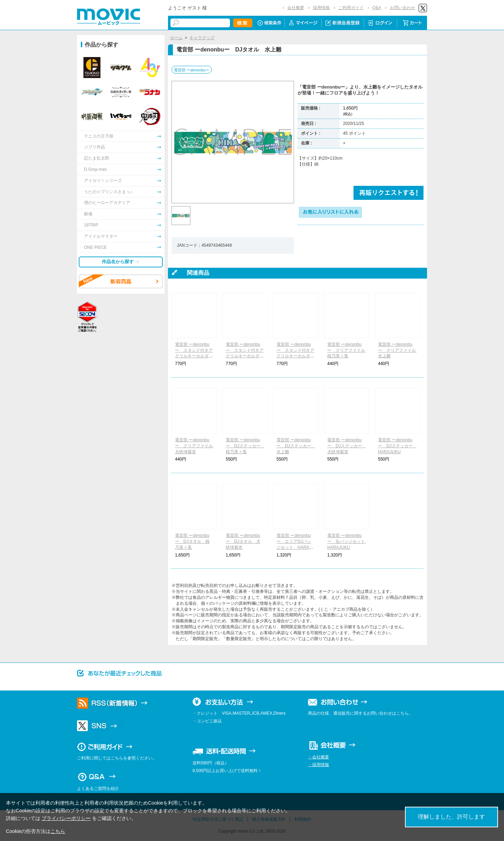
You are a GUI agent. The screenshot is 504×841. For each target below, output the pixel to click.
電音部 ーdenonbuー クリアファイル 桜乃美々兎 (348, 350)
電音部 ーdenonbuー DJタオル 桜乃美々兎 (192, 541)
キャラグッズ (202, 38)
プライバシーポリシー (66, 818)
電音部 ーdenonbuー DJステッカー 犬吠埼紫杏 (347, 446)
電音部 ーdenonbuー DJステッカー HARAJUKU (397, 446)
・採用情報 (318, 765)
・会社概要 (318, 757)
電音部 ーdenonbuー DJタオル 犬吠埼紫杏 (243, 541)
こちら (58, 831)
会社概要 (296, 8)
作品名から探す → (121, 262)
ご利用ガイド (351, 8)
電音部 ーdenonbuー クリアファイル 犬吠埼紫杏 (196, 446)
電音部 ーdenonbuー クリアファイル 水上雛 (399, 350)
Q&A (377, 8)
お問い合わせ (402, 8)
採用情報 (321, 8)
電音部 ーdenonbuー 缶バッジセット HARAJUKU (348, 541)
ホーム (176, 38)
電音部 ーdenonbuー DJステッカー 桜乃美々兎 (245, 446)
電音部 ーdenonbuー (192, 70)
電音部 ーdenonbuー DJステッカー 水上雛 (296, 446)
